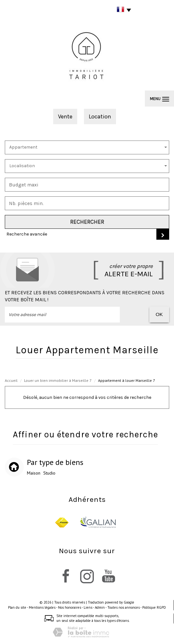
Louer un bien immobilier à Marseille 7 (58, 380)
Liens (88, 607)
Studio (49, 473)
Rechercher (87, 222)
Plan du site (17, 607)
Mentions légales (42, 607)
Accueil (11, 380)
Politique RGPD (154, 607)
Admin (100, 607)
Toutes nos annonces (124, 607)
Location (100, 116)
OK (159, 314)
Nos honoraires (70, 607)
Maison (34, 473)
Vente (65, 116)
